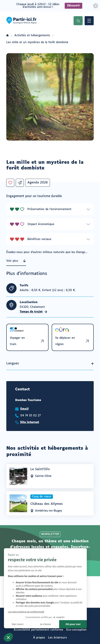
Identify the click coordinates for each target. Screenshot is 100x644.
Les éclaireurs (57, 638)
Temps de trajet (34, 312)
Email (24, 409)
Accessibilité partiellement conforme (38, 630)
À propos (39, 638)
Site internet (30, 422)
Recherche (78, 21)
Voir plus (16, 261)
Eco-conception (76, 630)
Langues (13, 363)
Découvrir (73, 6)
